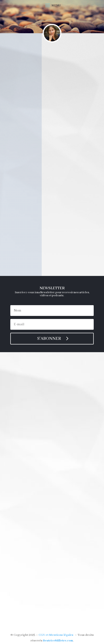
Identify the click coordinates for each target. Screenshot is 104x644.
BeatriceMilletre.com (58, 641)
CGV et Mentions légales (56, 635)
